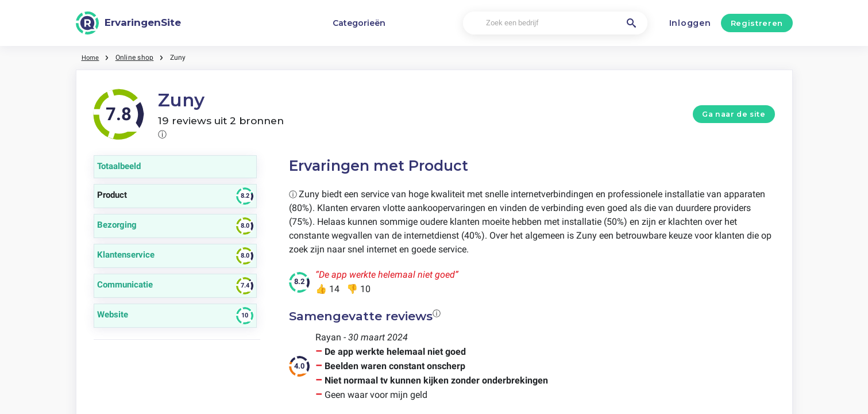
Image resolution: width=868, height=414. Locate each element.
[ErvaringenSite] (129, 23)
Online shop (136, 57)
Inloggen (690, 23)
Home (91, 57)
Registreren (757, 23)
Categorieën (359, 23)
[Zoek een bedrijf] (555, 23)
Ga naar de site (734, 114)
